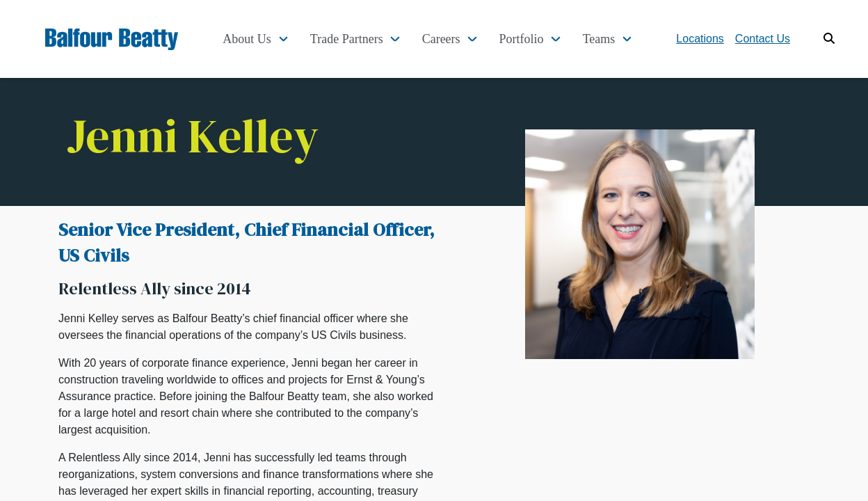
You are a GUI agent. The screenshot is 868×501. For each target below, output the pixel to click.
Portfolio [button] (522, 39)
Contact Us (763, 39)
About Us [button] (247, 39)
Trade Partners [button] (347, 39)
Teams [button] (599, 39)
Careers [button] (441, 39)
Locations (700, 39)
